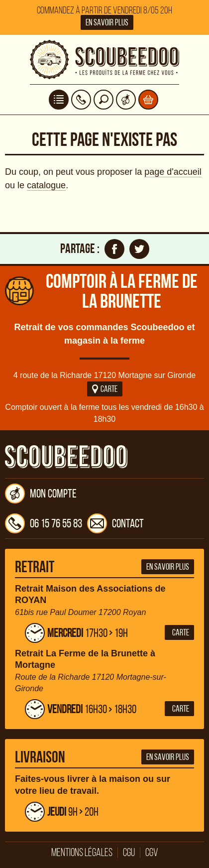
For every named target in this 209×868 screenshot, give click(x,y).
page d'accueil (173, 172)
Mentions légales (82, 853)
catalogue (46, 185)
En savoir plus (107, 22)
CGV (152, 853)
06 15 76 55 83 (44, 523)
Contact (115, 523)
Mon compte (41, 494)
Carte (105, 389)
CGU (129, 853)
